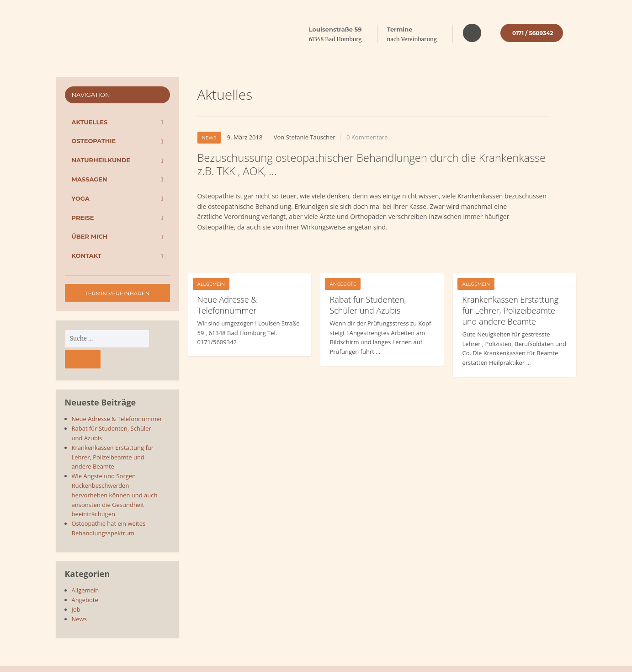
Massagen (90, 179)
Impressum (561, 659)
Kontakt (87, 256)
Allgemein (211, 284)
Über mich (90, 236)
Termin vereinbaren (117, 293)
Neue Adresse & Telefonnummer (227, 305)
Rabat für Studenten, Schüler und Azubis (368, 305)
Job (76, 589)
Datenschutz (521, 659)
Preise (83, 218)
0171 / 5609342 (533, 33)
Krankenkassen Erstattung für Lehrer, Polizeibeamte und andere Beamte (510, 310)
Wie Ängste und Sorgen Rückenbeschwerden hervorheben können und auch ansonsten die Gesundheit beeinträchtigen (115, 474)
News (209, 138)
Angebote (343, 284)
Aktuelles (90, 122)
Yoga (81, 198)
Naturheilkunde (101, 160)
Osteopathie (94, 141)
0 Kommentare (367, 137)
